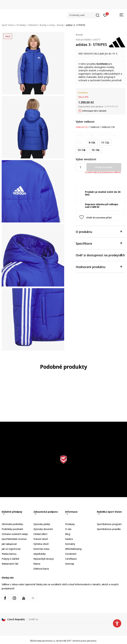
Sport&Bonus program (109, 524)
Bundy (60, 25)
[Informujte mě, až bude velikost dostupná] (80, 135)
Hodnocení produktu (99, 267)
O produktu (99, 231)
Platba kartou (9, 554)
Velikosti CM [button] (108, 127)
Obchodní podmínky (12, 524)
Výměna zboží (41, 544)
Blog (68, 534)
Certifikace (71, 559)
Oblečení (33, 25)
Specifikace (99, 243)
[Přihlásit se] (105, 15)
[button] (84, 15)
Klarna (37, 564)
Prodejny (70, 524)
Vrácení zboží (41, 539)
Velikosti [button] (95, 127)
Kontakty (70, 544)
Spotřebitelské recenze (14, 539)
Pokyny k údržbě (10, 559)
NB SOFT (67, 641)
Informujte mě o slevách (94, 111)
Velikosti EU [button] (82, 127)
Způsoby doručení (43, 529)
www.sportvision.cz (46, 641)
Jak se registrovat (11, 549)
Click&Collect (40, 534)
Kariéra (69, 539)
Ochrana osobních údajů (15, 534)
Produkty (21, 25)
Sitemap (70, 564)
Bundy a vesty (47, 25)
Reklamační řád (10, 564)
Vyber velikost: (85, 122)
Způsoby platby (42, 524)
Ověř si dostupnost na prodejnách (100, 255)
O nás (68, 529)
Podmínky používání (12, 529)
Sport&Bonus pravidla (109, 529)
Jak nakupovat (9, 544)
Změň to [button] (33, 619)
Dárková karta (41, 569)
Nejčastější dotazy (44, 559)
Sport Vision (8, 25)
